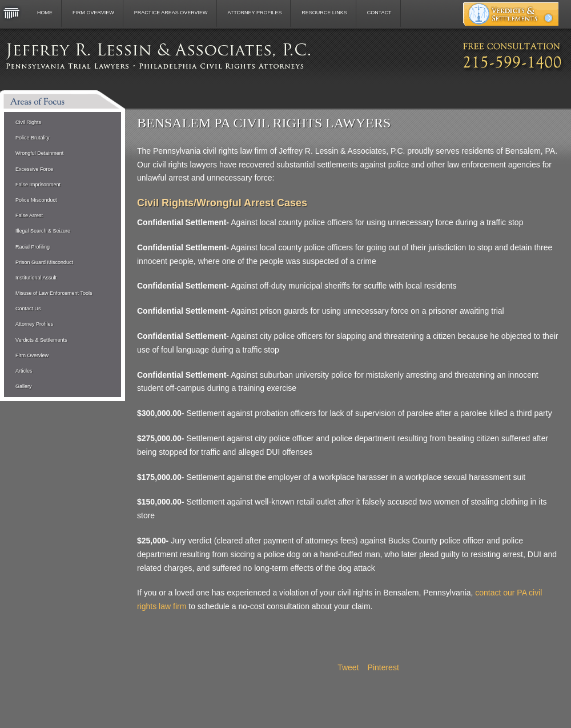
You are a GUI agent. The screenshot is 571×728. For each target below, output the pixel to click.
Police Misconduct (36, 200)
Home (45, 13)
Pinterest (383, 667)
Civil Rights (28, 122)
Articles (24, 371)
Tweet (348, 667)
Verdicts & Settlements (41, 340)
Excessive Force (34, 169)
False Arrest (29, 215)
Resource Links (324, 13)
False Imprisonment (38, 185)
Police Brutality (33, 138)
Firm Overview (93, 13)
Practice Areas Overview (171, 13)
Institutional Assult (36, 278)
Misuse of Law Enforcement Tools (54, 293)
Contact (379, 13)
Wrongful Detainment (39, 153)
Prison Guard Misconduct (44, 262)
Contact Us (28, 309)
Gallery (24, 386)
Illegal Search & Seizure (43, 231)
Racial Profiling (33, 247)
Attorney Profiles (254, 13)
